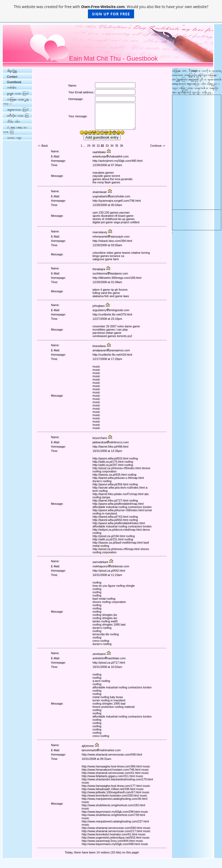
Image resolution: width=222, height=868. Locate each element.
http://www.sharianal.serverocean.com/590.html (112, 754)
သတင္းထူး (14, 138)
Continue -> (158, 146)
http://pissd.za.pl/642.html (109, 571)
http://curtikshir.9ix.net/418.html (112, 355)
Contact (12, 77)
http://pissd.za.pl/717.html (109, 663)
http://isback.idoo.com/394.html (112, 241)
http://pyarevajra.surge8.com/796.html (117, 201)
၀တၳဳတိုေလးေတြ (18, 115)
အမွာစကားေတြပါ (18, 109)
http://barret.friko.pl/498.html (110, 447)
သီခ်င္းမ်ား (13, 121)
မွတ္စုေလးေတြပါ (18, 93)
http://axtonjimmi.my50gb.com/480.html (117, 161)
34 (112, 146)
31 (98, 146)
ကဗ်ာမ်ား (12, 87)
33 (107, 146)
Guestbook (14, 82)
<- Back (43, 146)
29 (89, 146)
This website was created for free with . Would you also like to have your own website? (111, 11)
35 (117, 146)
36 (121, 146)
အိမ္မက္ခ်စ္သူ (12, 71)
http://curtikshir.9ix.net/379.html (112, 314)
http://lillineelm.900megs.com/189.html (117, 278)
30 (94, 146)
